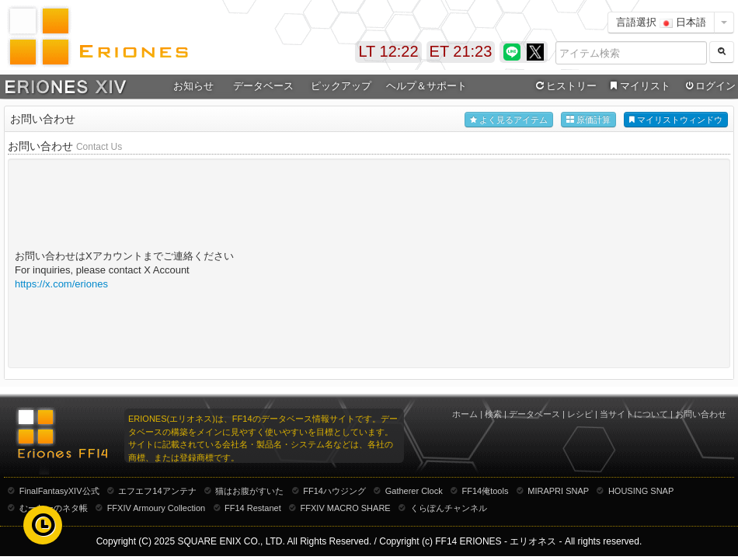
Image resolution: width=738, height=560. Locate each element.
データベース (263, 86)
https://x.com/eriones (61, 284)
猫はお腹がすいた (249, 491)
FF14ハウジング (334, 491)
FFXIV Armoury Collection (157, 508)
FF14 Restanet (253, 508)
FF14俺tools (486, 491)
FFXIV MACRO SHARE (346, 508)
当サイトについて (634, 414)
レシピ (580, 414)
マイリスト (638, 86)
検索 (493, 414)
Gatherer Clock (414, 491)
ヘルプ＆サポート (426, 86)
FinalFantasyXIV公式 (59, 491)
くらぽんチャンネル (449, 508)
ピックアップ (341, 86)
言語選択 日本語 (661, 22)
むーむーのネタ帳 (54, 508)
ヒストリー (564, 86)
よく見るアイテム (509, 120)
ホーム (465, 414)
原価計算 (588, 120)
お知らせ (193, 86)
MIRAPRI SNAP (558, 491)
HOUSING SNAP (641, 491)
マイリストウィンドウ (676, 120)
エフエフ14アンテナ (157, 491)
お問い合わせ (701, 414)
